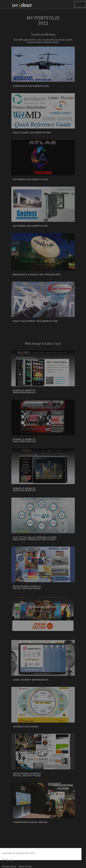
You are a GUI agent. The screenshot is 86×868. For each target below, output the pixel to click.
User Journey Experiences (31, 680)
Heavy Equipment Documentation (35, 321)
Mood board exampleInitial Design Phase (27, 587)
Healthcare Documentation (32, 133)
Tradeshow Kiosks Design (30, 822)
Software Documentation (30, 179)
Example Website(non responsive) (24, 391)
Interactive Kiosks (26, 727)
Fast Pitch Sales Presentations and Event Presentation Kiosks (35, 538)
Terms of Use (25, 866)
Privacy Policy (9, 866)
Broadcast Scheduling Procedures (37, 274)
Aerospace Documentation (31, 86)
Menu (81, 5)
